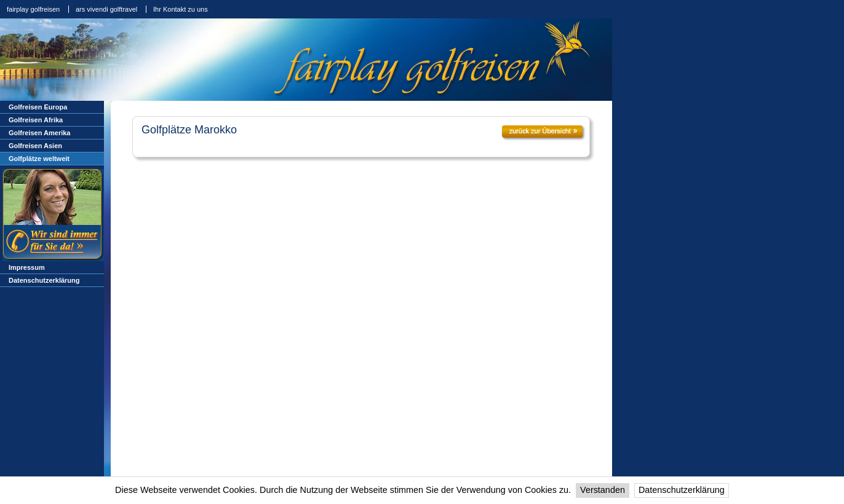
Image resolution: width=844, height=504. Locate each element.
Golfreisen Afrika (36, 120)
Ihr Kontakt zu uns (181, 9)
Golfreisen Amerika (39, 133)
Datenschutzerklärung (682, 490)
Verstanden (603, 490)
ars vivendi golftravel (106, 9)
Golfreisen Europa (38, 107)
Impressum (27, 267)
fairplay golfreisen (33, 9)
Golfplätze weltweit (39, 159)
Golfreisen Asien (35, 146)
